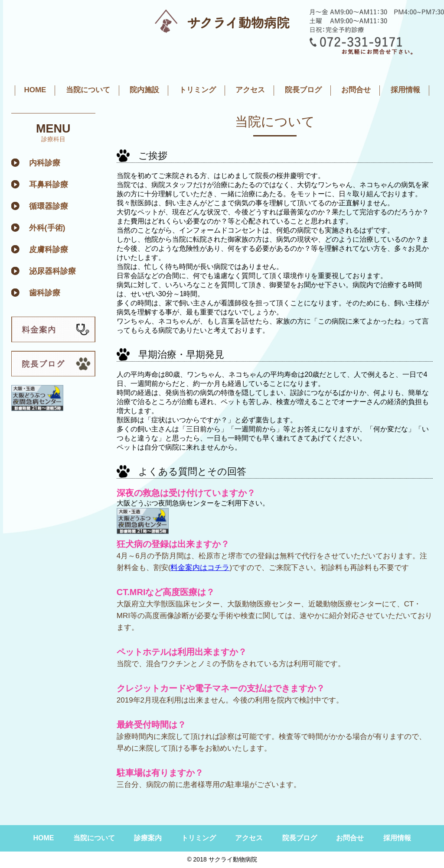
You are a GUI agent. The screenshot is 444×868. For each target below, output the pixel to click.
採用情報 (405, 90)
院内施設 (144, 90)
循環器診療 (49, 206)
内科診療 (45, 163)
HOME (35, 90)
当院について (88, 90)
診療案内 (148, 838)
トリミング (198, 90)
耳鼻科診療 (49, 185)
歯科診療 (45, 293)
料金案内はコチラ (200, 568)
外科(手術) (47, 228)
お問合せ (356, 90)
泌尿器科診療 (52, 271)
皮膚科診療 (49, 249)
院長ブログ (303, 90)
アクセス (250, 90)
